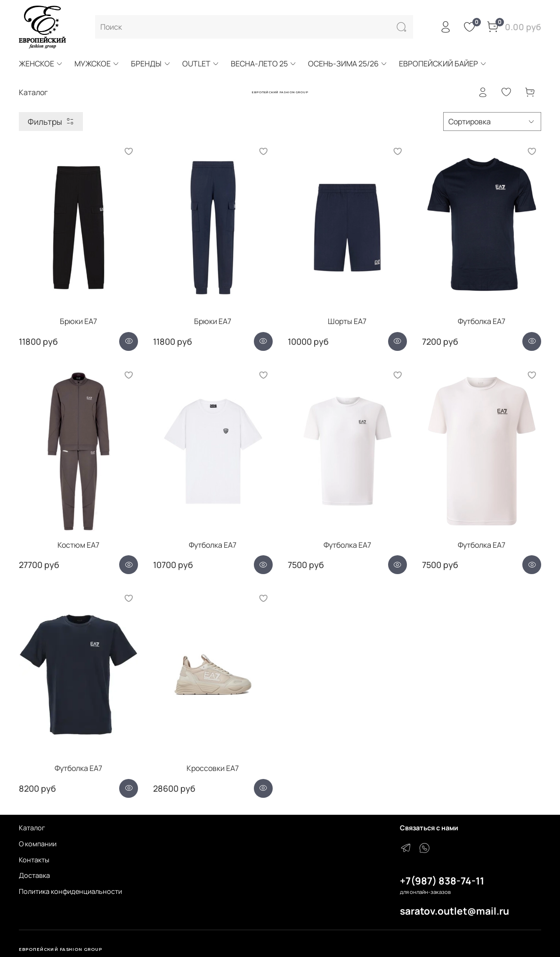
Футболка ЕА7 (482, 321)
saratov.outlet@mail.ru (454, 911)
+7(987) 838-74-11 (442, 881)
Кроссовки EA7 (213, 768)
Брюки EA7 (78, 321)
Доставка (34, 875)
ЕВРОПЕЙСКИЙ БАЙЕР (443, 64)
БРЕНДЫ (151, 64)
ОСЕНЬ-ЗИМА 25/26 (348, 64)
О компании (38, 844)
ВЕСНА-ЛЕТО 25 (264, 64)
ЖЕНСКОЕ (41, 64)
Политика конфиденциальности (70, 891)
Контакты (34, 860)
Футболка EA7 (213, 545)
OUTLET (201, 64)
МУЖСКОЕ (97, 64)
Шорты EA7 (347, 321)
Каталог (32, 828)
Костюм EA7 (78, 545)
